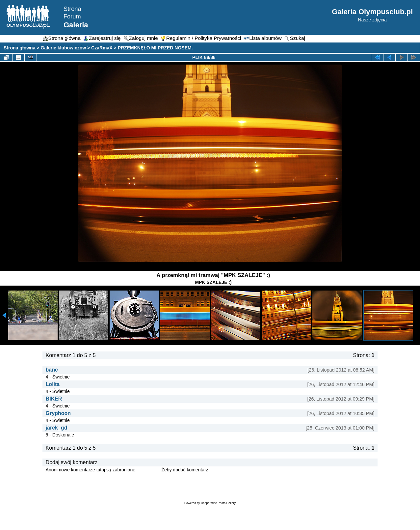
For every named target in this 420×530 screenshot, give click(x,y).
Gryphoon (58, 413)
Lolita (53, 384)
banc (52, 370)
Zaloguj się (149, 470)
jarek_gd (57, 428)
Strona (72, 9)
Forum (72, 16)
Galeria (76, 25)
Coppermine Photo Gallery (218, 503)
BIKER (54, 399)
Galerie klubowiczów (63, 48)
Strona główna (19, 48)
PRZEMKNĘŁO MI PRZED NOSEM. (155, 48)
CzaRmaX (102, 48)
